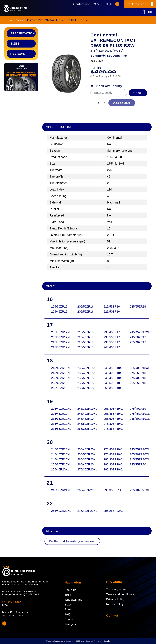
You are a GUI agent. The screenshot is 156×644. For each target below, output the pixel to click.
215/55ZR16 (111, 307)
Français (70, 624)
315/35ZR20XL (137, 459)
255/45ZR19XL (111, 414)
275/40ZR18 (137, 378)
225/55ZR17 (85, 347)
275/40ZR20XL (111, 449)
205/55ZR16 (85, 312)
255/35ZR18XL (111, 388)
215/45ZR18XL (59, 373)
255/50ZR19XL (111, 419)
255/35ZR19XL (85, 429)
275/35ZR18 (137, 373)
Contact (112, 616)
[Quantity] (99, 103)
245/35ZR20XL (59, 449)
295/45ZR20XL (137, 449)
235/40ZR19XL (59, 424)
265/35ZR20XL (85, 459)
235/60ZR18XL (85, 388)
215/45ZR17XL (59, 342)
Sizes (15, 44)
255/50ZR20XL (85, 454)
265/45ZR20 (85, 464)
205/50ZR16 (85, 307)
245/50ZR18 (111, 383)
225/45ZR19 (59, 414)
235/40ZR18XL (85, 368)
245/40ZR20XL (59, 454)
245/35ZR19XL (85, 409)
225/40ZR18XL (59, 378)
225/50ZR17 (85, 342)
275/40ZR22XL (85, 511)
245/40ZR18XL (111, 373)
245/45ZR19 (85, 419)
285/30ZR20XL (111, 459)
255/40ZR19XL (111, 409)
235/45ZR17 (111, 332)
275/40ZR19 (137, 409)
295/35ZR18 (137, 383)
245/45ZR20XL (59, 459)
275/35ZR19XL (111, 429)
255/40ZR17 (137, 342)
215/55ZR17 (85, 332)
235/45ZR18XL (85, 373)
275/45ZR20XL (111, 454)
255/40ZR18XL (137, 368)
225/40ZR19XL (59, 409)
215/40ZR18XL (59, 368)
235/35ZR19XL (59, 419)
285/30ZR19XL (137, 419)
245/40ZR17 (111, 347)
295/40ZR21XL (137, 490)
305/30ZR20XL (137, 454)
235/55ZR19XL (59, 429)
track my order (137, 4)
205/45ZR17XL (59, 332)
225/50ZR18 (59, 388)
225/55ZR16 (137, 307)
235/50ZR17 (111, 337)
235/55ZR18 (85, 383)
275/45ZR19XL (137, 414)
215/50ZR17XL (59, 347)
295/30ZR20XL (111, 464)
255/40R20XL (59, 469)
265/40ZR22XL (59, 511)
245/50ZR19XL (85, 424)
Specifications (23, 33)
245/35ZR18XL (111, 368)
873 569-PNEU (102, 4)
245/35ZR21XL (59, 490)
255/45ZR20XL (85, 449)
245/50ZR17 (137, 337)
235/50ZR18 (85, 378)
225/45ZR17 (85, 337)
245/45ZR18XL (111, 378)
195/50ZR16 (59, 307)
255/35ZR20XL (59, 464)
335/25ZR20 (137, 464)
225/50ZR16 (111, 312)
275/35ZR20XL (85, 469)
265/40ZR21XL (85, 490)
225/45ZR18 (59, 383)
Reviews (18, 54)
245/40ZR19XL (85, 414)
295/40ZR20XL (111, 469)
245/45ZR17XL (137, 332)
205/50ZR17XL (59, 337)
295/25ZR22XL (111, 511)
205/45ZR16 (59, 312)
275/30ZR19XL (111, 424)
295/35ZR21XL (111, 490)
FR (150, 12)
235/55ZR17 (111, 342)
